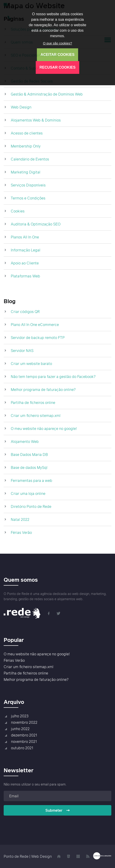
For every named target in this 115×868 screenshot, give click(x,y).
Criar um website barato (31, 364)
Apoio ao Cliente (25, 263)
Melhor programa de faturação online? (43, 390)
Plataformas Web (25, 276)
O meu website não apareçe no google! (44, 429)
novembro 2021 (24, 741)
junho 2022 (20, 729)
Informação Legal (26, 250)
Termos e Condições (28, 198)
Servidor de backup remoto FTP (38, 338)
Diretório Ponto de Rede (31, 506)
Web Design (21, 107)
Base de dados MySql (29, 468)
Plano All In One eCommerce (35, 325)
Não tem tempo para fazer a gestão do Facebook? (53, 377)
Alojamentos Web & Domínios (36, 120)
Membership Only (26, 146)
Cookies (18, 211)
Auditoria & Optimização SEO (36, 224)
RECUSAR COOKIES (57, 67)
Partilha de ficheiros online (33, 403)
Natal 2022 (20, 519)
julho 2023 (20, 716)
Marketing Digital (26, 172)
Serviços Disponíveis (28, 185)
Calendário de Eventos (30, 159)
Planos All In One (25, 237)
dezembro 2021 (24, 735)
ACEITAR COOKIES (57, 55)
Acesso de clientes (27, 133)
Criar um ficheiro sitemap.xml (36, 416)
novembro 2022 (24, 722)
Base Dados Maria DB (29, 455)
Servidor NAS (22, 351)
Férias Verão (21, 532)
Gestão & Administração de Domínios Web (47, 94)
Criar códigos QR (25, 312)
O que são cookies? (57, 43)
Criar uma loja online (28, 493)
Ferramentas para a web (31, 480)
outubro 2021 (22, 748)
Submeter (58, 810)
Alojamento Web (25, 442)
